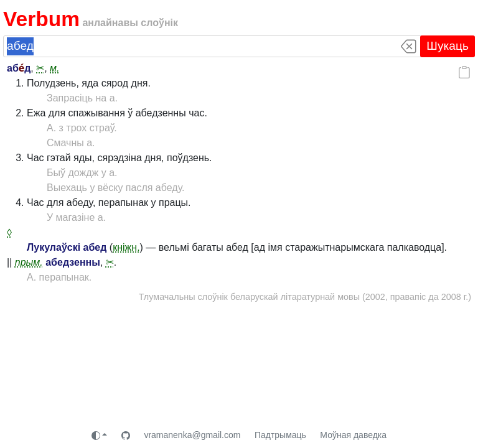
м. (54, 68)
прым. (29, 262)
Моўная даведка (353, 435)
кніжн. (126, 247)
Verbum (41, 19)
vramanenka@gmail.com (192, 435)
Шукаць (448, 46)
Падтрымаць (280, 435)
